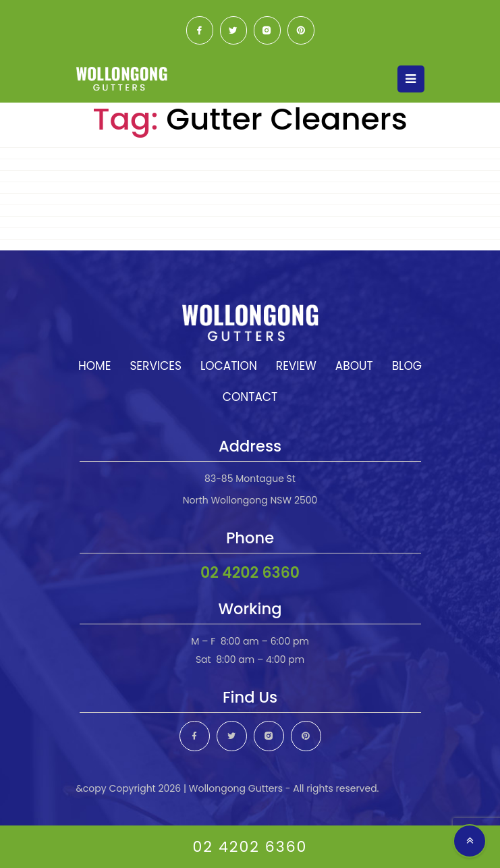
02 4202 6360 (250, 573)
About (354, 366)
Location (229, 366)
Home (94, 366)
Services (156, 366)
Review (296, 366)
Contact (250, 397)
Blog (407, 366)
